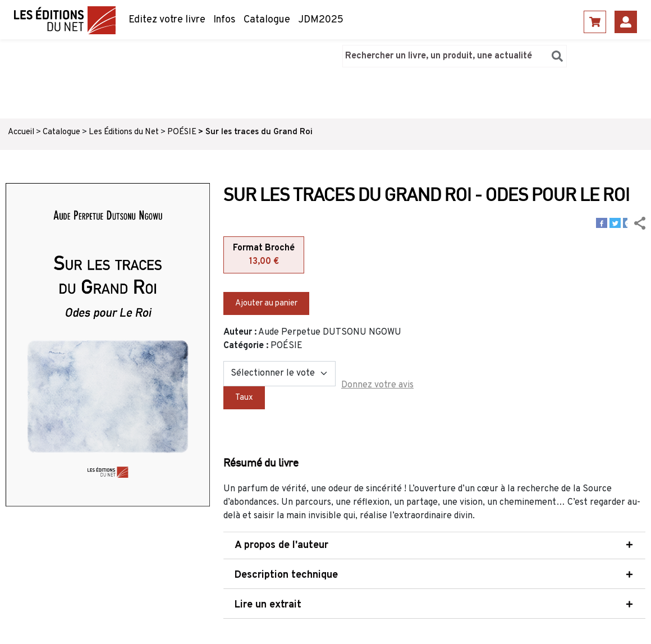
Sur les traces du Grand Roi (259, 132)
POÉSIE (182, 132)
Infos (224, 20)
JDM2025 (321, 20)
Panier (595, 22)
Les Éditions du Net (124, 132)
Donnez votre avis (377, 385)
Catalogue (267, 20)
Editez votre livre (167, 20)
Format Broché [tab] (264, 255)
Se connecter (626, 22)
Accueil (21, 132)
